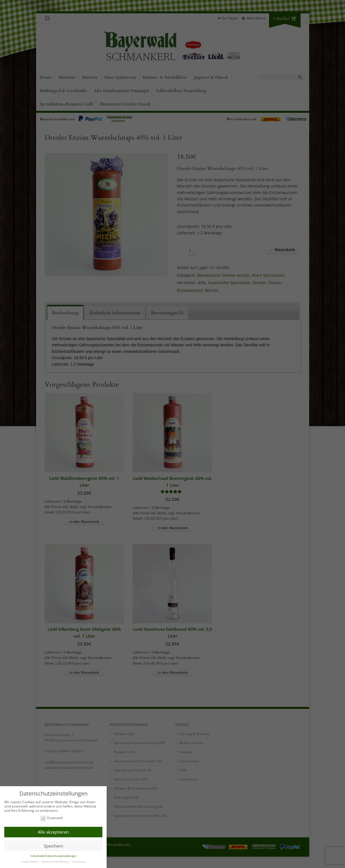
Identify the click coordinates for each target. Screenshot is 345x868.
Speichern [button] (53, 845)
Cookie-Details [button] (30, 861)
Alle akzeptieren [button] (53, 831)
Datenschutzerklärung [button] (55, 861)
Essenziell (52, 818)
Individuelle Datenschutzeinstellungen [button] (53, 855)
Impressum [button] (79, 861)
